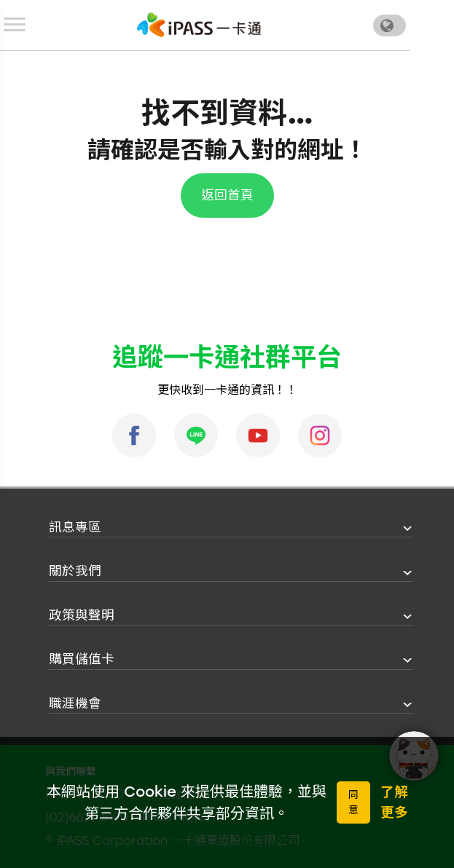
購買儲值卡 (82, 659)
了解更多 (394, 802)
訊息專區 (75, 527)
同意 (353, 802)
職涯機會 (75, 703)
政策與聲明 (82, 615)
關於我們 (75, 571)
